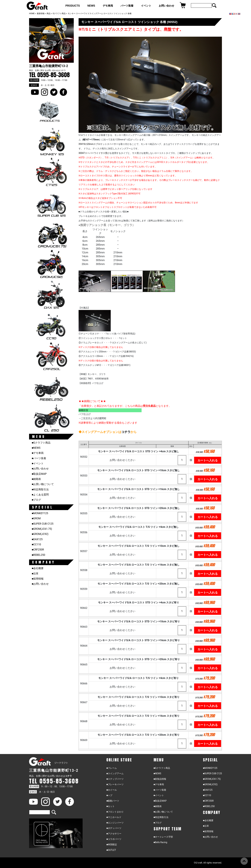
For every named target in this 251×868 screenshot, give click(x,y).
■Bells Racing (160, 842)
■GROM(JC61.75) (42, 529)
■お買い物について (43, 484)
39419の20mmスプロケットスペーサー (99, 144)
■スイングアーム (115, 773)
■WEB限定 (112, 845)
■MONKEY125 (40, 513)
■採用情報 (38, 579)
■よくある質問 (40, 495)
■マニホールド (114, 817)
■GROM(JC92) (40, 534)
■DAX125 (37, 539)
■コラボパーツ (114, 839)
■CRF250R (38, 550)
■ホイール (112, 790)
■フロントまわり (115, 812)
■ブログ (36, 500)
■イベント (38, 463)
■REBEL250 (38, 555)
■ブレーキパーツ (115, 784)
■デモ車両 (38, 453)
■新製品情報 (160, 779)
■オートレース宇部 (163, 837)
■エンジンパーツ (115, 823)
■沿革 (35, 574)
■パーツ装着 (39, 458)
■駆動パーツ (113, 801)
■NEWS (36, 448)
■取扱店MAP (39, 474)
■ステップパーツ (115, 779)
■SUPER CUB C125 (43, 524)
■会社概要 (38, 568)
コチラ (63, 70)
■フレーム (112, 768)
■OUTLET (111, 850)
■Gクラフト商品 (41, 443)
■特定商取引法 (40, 489)
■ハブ (109, 795)
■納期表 (36, 479)
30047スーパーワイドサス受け (94, 153)
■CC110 (36, 544)
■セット (110, 806)
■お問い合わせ (40, 469)
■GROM (36, 518)
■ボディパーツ (114, 828)
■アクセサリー (114, 834)
